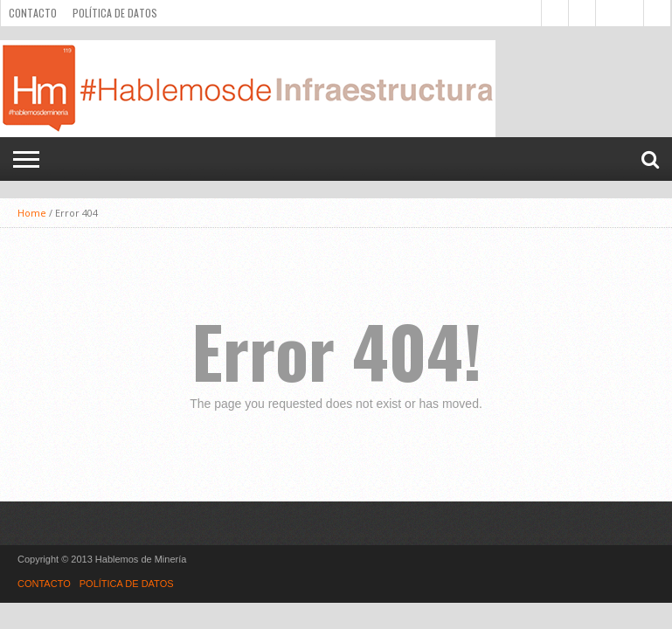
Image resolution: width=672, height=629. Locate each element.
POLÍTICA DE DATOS (115, 13)
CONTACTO (33, 13)
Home (32, 213)
